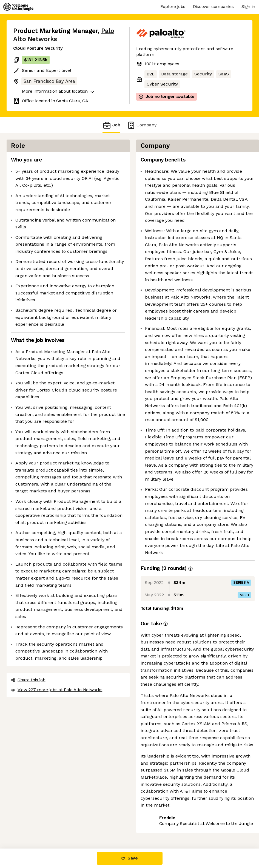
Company (142, 125)
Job (111, 125)
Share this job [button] (28, 680)
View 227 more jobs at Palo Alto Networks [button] (57, 690)
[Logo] (18, 7)
